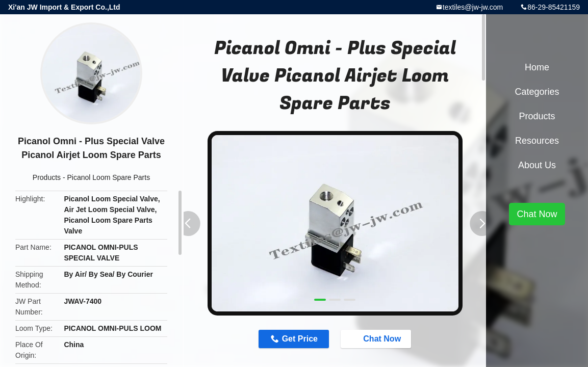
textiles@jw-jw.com (473, 7)
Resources (537, 141)
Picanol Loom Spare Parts (109, 177)
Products (47, 177)
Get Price (300, 339)
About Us (537, 165)
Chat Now (377, 338)
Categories (537, 92)
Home (537, 67)
